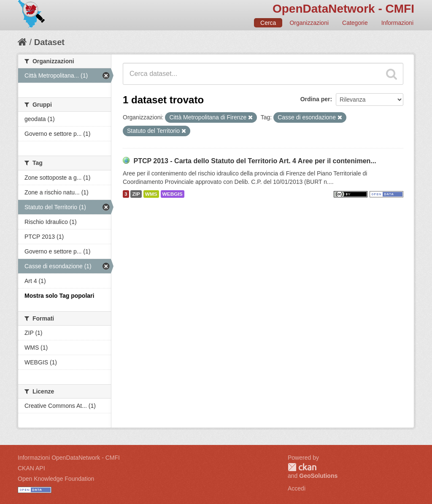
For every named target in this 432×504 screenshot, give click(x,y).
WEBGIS (173, 194)
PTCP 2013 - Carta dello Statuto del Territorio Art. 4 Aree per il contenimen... (255, 161)
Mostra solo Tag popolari (59, 296)
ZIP (136, 194)
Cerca (268, 23)
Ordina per (315, 99)
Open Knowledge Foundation (56, 479)
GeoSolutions (318, 476)
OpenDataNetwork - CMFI (343, 9)
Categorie (355, 23)
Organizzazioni (309, 23)
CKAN (302, 467)
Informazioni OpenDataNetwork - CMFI (69, 458)
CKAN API (31, 468)
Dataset (49, 42)
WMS (151, 194)
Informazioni (397, 23)
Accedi (297, 488)
